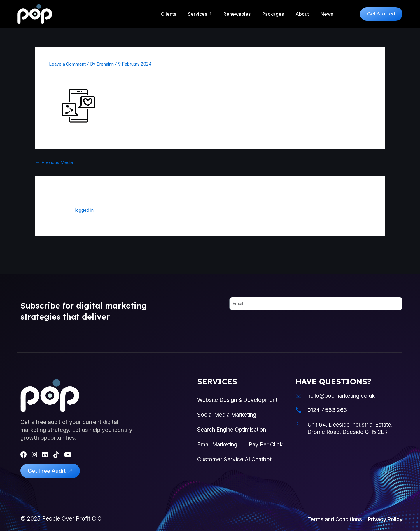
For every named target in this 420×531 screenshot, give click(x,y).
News (327, 14)
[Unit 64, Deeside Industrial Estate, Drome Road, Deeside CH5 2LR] (299, 421)
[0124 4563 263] (299, 406)
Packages (273, 14)
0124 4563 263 (329, 406)
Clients (169, 14)
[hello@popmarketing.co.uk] (299, 392)
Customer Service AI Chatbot (235, 473)
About (302, 14)
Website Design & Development (238, 396)
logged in (85, 210)
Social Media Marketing (228, 411)
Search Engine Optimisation (233, 427)
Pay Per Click (215, 458)
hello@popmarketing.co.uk (344, 391)
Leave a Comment (67, 64)
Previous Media (55, 162)
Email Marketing (218, 442)
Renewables (237, 14)
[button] (381, 14)
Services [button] (200, 14)
